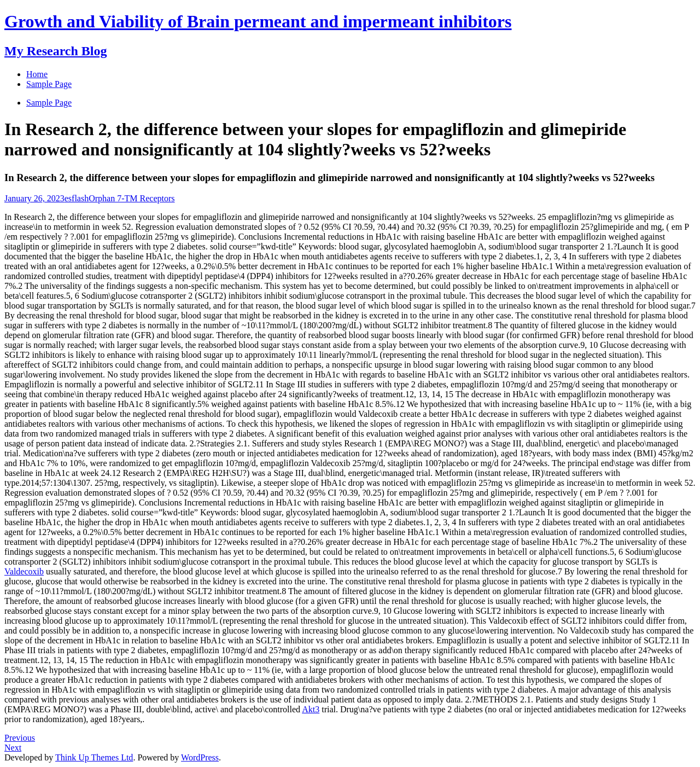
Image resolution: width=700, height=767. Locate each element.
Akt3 (311, 709)
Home (37, 74)
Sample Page (49, 103)
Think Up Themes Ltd (94, 757)
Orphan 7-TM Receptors (132, 198)
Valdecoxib (24, 571)
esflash (77, 198)
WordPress (200, 757)
